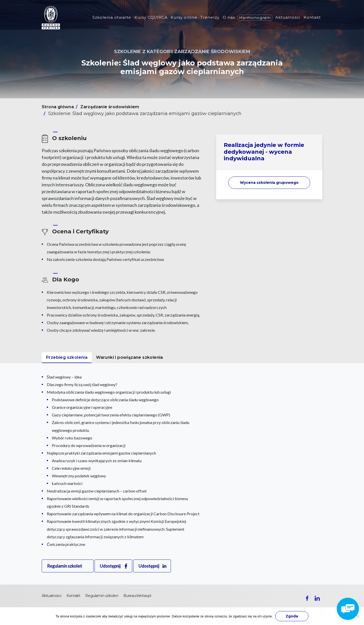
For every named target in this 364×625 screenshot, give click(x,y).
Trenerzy (210, 17)
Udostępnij (110, 566)
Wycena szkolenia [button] (269, 183)
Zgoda (292, 616)
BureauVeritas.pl (137, 596)
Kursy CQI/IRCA (151, 17)
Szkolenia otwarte (112, 17)
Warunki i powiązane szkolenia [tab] (130, 357)
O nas (229, 17)
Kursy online (184, 17)
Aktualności (288, 17)
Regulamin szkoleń (64, 566)
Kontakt (312, 17)
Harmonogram (255, 18)
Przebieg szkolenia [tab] (67, 357)
